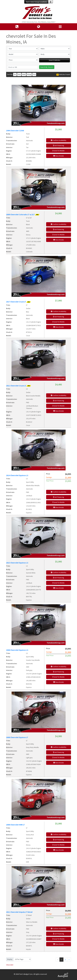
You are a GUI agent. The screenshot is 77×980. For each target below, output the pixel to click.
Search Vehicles (54, 60)
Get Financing (59, 145)
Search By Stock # (47, 67)
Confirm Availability (59, 140)
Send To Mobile (59, 151)
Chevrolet (10, 965)
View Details (59, 156)
